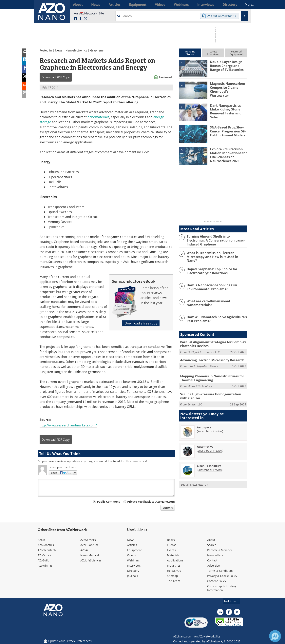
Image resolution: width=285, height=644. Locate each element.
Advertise (213, 566)
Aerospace (204, 424)
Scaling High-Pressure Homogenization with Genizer (212, 394)
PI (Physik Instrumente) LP (203, 351)
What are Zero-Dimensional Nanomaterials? (207, 302)
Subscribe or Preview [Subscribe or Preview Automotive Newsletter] (210, 448)
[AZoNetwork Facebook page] (81, 19)
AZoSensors (88, 540)
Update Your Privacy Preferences (68, 639)
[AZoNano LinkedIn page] (75, 19)
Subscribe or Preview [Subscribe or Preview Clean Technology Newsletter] (210, 467)
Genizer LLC (195, 401)
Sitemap (172, 576)
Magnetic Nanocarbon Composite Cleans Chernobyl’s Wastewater (228, 87)
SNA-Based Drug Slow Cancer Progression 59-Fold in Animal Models (227, 131)
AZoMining (45, 566)
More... (242, 4)
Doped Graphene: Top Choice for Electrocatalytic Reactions (211, 270)
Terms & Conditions (220, 571)
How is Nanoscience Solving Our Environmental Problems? (210, 286)
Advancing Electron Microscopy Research (211, 359)
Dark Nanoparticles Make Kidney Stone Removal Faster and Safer (225, 111)
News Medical (90, 555)
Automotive (205, 444)
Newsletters (215, 555)
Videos (131, 555)
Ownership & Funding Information (222, 588)
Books (171, 540)
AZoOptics (44, 555)
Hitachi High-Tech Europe (203, 364)
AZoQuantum (89, 545)
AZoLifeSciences (91, 560)
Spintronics (56, 227)
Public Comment (108, 502)
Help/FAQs (174, 571)
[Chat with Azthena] (275, 636)
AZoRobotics (46, 545)
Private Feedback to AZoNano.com (151, 502)
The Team (174, 581)
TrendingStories (190, 53)
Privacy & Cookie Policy (222, 576)
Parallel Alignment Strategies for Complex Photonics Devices (212, 343)
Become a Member (220, 550)
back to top (232, 601)
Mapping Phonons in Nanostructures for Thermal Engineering (210, 376)
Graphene (97, 50)
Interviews (134, 566)
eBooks (172, 545)
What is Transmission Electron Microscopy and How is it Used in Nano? (216, 254)
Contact (212, 560)
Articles (132, 545)
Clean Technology (209, 463)
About (211, 540)
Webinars (133, 560)
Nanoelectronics (76, 50)
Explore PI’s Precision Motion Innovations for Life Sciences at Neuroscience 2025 (227, 154)
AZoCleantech (47, 550)
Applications (175, 560)
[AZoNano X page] (86, 19)
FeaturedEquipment (236, 53)
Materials (173, 555)
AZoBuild (44, 560)
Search (212, 545)
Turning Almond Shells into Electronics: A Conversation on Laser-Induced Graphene (216, 240)
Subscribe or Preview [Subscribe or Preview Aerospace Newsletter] (210, 428)
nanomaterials (98, 117)
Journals (133, 576)
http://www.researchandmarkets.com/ (68, 425)
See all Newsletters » (194, 482)
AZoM (41, 540)
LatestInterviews (213, 53)
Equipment (134, 550)
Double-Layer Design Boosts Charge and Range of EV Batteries (229, 65)
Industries (174, 566)
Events (171, 550)
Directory (133, 571)
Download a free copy (141, 323)
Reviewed (165, 77)
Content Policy (217, 581)
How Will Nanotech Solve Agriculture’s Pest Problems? (215, 318)
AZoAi (84, 550)
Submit (168, 508)
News (59, 50)
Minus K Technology (200, 384)
